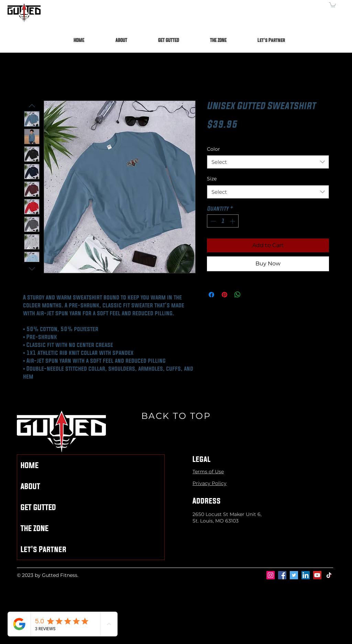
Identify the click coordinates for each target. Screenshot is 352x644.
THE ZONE (35, 528)
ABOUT (30, 486)
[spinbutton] (223, 221)
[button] (332, 5)
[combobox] (268, 162)
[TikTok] (329, 575)
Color (213, 149)
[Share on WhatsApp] (238, 295)
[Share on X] (251, 295)
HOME (30, 465)
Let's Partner (43, 549)
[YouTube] (317, 575)
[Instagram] (271, 575)
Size (212, 179)
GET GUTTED (38, 507)
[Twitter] (294, 575)
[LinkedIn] (306, 575)
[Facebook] (282, 575)
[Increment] (233, 221)
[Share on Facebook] (211, 295)
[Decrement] (213, 221)
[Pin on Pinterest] (224, 295)
